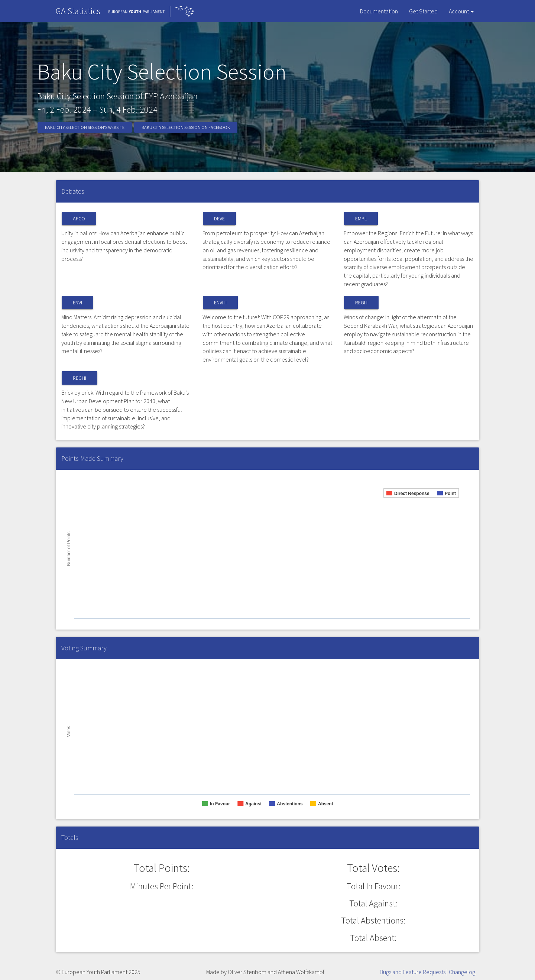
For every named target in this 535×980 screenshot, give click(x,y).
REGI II (80, 378)
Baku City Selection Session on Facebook (186, 127)
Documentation (379, 11)
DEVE (219, 219)
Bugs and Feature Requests (413, 972)
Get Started (423, 11)
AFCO (79, 219)
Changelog (462, 972)
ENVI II (220, 303)
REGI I (361, 303)
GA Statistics (78, 11)
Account (461, 11)
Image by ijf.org (51, 149)
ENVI (77, 303)
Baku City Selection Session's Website (85, 127)
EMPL (361, 219)
